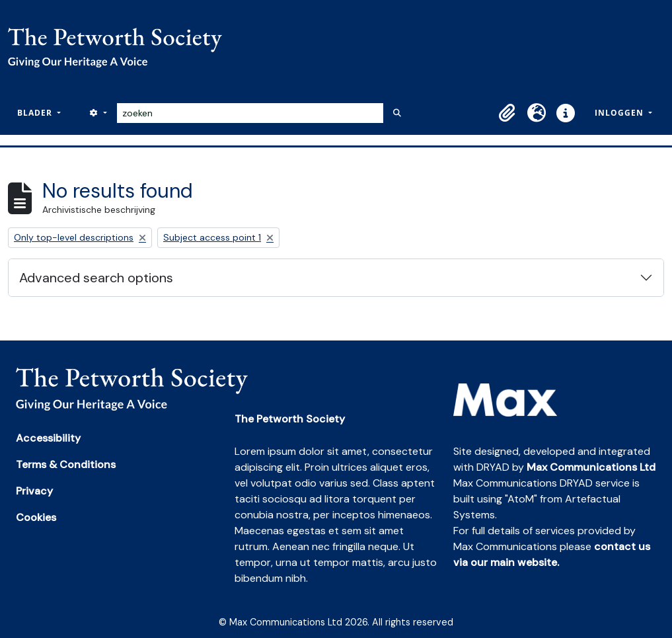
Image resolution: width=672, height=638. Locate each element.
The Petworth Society (290, 419)
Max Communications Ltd (591, 467)
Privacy (34, 491)
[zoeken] (250, 113)
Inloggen (620, 113)
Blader (36, 113)
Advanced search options (96, 278)
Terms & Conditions (66, 464)
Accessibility (48, 438)
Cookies (36, 517)
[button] (507, 113)
